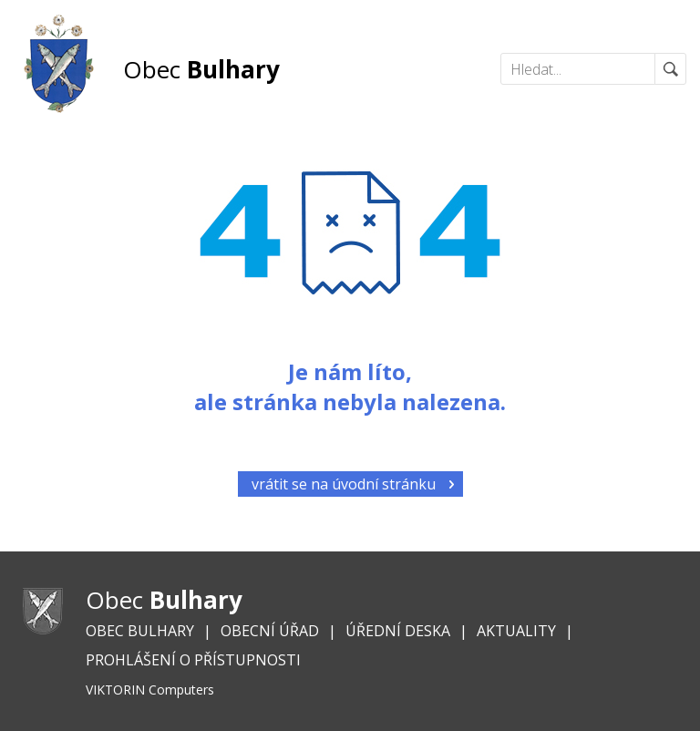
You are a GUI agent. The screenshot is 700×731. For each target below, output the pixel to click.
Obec (201, 69)
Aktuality (516, 631)
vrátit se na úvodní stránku (344, 484)
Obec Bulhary (140, 631)
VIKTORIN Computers (150, 690)
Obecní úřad (270, 631)
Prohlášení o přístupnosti (193, 660)
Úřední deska (398, 631)
